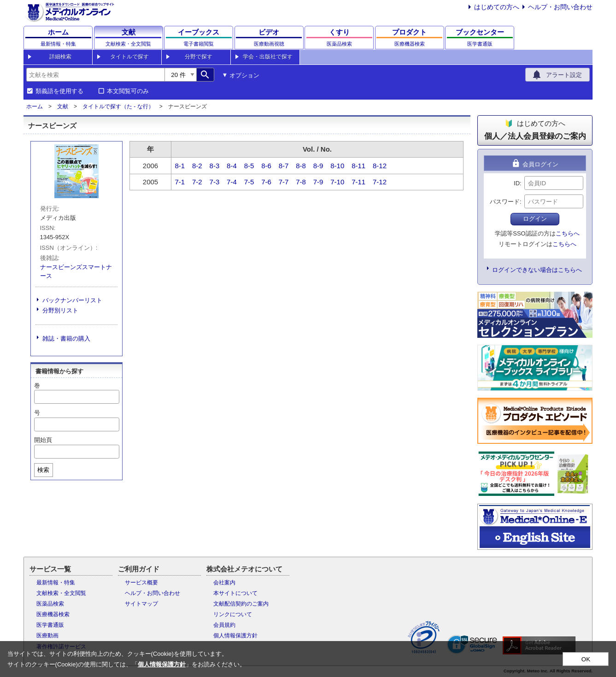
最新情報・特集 (56, 583)
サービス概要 (141, 583)
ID (517, 183)
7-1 (180, 182)
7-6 (266, 182)
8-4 (232, 166)
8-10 (337, 166)
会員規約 (224, 625)
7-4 (232, 182)
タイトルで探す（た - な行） (118, 106)
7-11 (358, 182)
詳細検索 (60, 57)
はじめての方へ (497, 7)
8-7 (284, 166)
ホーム (35, 106)
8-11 (358, 166)
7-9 (318, 182)
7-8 (301, 182)
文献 (63, 106)
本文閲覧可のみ (128, 91)
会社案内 (224, 583)
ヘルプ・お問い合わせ (560, 7)
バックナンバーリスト (72, 300)
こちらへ (568, 233)
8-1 (180, 166)
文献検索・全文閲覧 (61, 593)
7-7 (284, 182)
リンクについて (233, 614)
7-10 (337, 182)
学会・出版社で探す (268, 57)
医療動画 (47, 636)
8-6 (266, 166)
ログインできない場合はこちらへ (537, 270)
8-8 (301, 166)
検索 (43, 470)
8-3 (215, 166)
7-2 (197, 182)
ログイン (535, 219)
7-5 (249, 182)
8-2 (197, 166)
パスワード (505, 202)
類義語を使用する (59, 91)
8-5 (249, 166)
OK (586, 659)
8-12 (380, 166)
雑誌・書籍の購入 (66, 338)
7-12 (380, 182)
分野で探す (199, 57)
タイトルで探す (129, 57)
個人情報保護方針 (235, 636)
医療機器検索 (53, 614)
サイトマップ (141, 604)
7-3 (215, 182)
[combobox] (95, 75)
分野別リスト (60, 310)
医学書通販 (50, 625)
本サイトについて (235, 593)
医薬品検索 (50, 604)
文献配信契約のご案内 (241, 604)
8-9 (318, 166)
